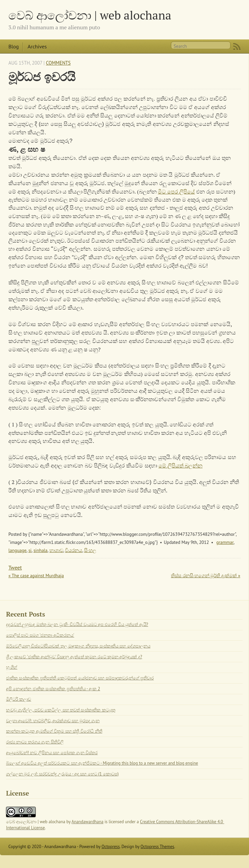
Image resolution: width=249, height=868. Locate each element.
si (30, 550)
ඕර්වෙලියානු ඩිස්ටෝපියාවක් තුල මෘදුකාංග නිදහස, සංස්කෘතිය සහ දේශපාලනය (78, 646)
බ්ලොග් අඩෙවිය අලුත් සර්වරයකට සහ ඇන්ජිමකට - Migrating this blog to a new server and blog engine (102, 763)
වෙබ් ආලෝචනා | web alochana (90, 15)
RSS (237, 47)
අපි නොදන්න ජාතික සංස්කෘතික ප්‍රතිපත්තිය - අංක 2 (53, 689)
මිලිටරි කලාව (19, 699)
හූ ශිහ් (12, 667)
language (17, 550)
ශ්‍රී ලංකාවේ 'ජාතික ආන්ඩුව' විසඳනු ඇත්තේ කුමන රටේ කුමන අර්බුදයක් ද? (74, 657)
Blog (14, 46)
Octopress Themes (157, 847)
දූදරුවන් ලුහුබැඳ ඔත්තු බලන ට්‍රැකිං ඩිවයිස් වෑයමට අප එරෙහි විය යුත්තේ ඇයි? (77, 624)
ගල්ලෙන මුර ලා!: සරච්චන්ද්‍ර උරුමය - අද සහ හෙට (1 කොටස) (62, 774)
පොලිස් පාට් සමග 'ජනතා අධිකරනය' (40, 635)
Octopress (111, 847)
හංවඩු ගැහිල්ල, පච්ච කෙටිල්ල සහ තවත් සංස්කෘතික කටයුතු (61, 710)
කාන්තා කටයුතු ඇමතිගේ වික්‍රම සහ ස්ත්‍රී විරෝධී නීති (54, 731)
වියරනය (74, 550)
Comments (58, 63)
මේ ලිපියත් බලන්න (181, 465)
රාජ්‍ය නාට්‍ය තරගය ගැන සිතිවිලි (35, 742)
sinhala (40, 550)
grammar (225, 542)
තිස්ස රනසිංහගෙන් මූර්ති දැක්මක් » (206, 576)
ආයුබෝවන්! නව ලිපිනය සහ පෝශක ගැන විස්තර (52, 753)
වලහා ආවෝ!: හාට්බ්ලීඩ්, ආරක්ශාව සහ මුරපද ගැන (53, 721)
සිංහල (90, 550)
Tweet (15, 567)
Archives (37, 46)
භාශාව (56, 550)
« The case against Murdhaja (36, 576)
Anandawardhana (88, 822)
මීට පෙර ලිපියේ (176, 192)
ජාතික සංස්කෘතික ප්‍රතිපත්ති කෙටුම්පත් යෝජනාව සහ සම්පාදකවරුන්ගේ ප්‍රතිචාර (80, 678)
